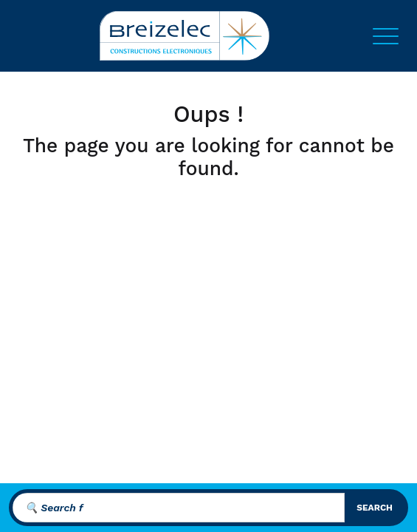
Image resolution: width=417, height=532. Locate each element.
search (375, 508)
